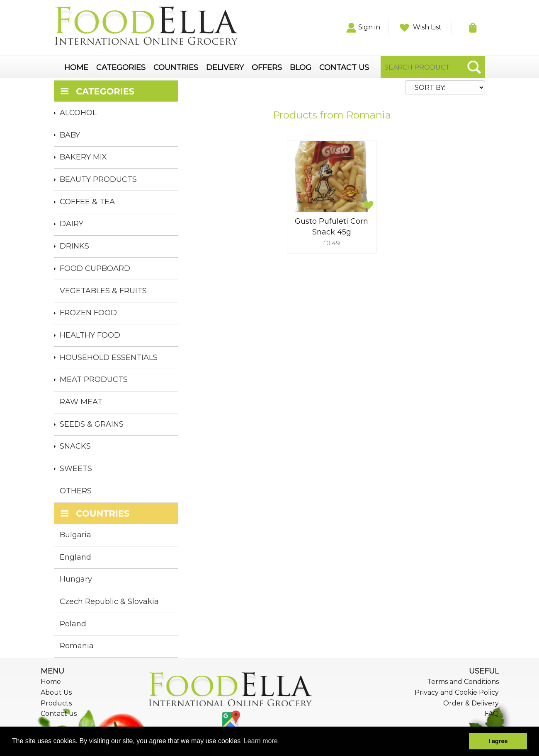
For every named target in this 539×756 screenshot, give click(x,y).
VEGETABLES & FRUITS (103, 291)
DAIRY (72, 224)
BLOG (301, 68)
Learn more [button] (261, 741)
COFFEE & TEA (87, 202)
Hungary (76, 579)
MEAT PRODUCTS (94, 379)
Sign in (363, 27)
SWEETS (76, 469)
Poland (73, 624)
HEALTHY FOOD (90, 335)
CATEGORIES (121, 68)
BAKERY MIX (83, 157)
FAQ (492, 714)
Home (51, 682)
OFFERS (267, 68)
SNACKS (75, 446)
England (75, 557)
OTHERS (76, 491)
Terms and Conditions (463, 682)
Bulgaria (75, 535)
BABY (70, 135)
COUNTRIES (176, 68)
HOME (76, 68)
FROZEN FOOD (88, 313)
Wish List (421, 27)
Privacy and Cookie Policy (457, 692)
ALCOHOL (78, 113)
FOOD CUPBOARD (95, 268)
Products (56, 703)
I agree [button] (498, 741)
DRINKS (74, 246)
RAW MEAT (81, 402)
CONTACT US (344, 68)
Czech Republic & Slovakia (109, 601)
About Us (56, 692)
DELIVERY (225, 68)
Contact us (59, 714)
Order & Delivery (471, 703)
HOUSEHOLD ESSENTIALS (109, 357)
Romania (77, 646)
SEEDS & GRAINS (92, 424)
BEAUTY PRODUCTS (98, 179)
